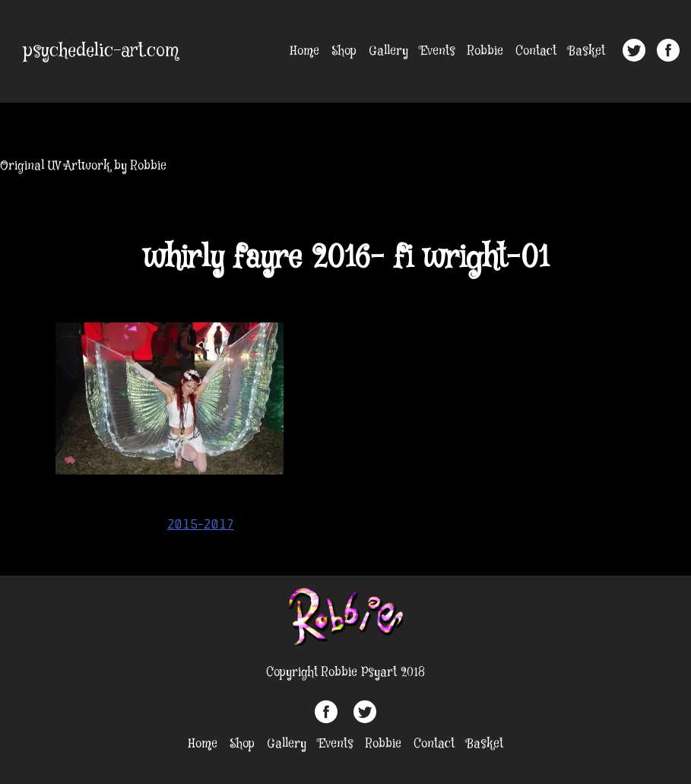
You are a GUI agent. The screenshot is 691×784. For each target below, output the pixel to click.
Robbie (485, 51)
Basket (587, 51)
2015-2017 (201, 524)
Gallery (388, 51)
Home (305, 51)
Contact (536, 51)
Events (438, 51)
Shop (344, 51)
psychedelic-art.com (101, 51)
